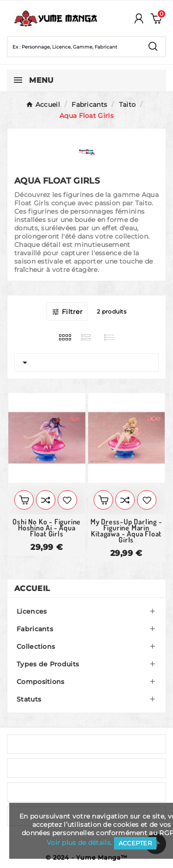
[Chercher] (75, 47)
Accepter (135, 843)
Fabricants (35, 629)
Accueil (32, 588)
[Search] (153, 46)
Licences (32, 611)
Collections (36, 646)
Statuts (29, 699)
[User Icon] (139, 18)
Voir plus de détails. (79, 843)
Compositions (41, 682)
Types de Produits (48, 664)
